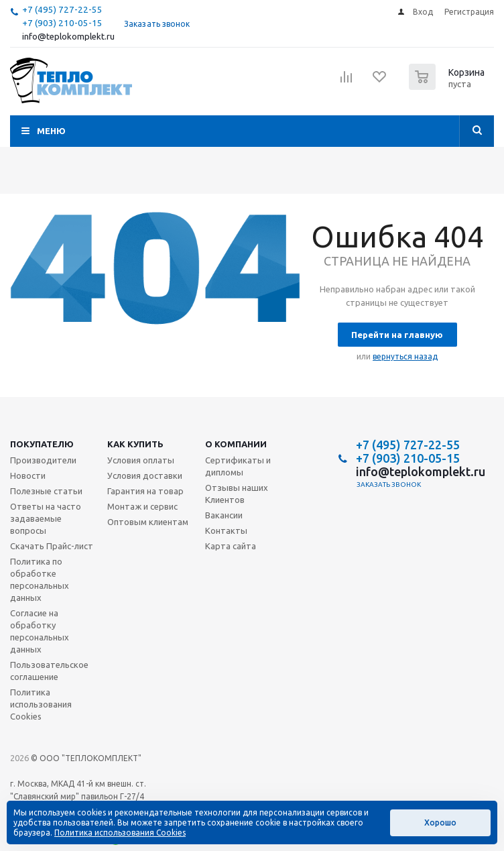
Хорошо (440, 822)
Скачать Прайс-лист (52, 546)
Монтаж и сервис (142, 506)
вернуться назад (405, 356)
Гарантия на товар (145, 491)
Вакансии (224, 515)
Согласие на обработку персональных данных (40, 631)
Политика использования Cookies (41, 704)
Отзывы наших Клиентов (237, 494)
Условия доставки (145, 475)
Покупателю (42, 444)
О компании (236, 444)
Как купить (135, 444)
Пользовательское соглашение (49, 671)
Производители (43, 460)
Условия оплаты (141, 460)
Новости (28, 475)
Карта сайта (231, 546)
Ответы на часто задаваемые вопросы (46, 518)
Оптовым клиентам (148, 522)
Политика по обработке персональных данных (40, 579)
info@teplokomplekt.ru (68, 37)
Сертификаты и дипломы (238, 466)
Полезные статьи (46, 491)
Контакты (226, 530)
